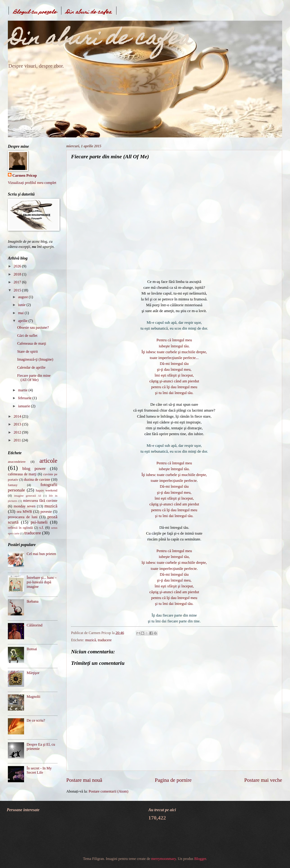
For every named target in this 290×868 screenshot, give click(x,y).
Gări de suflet (27, 336)
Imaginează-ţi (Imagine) (35, 359)
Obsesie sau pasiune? (33, 327)
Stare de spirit (27, 351)
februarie (25, 398)
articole (48, 461)
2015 (18, 290)
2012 (18, 432)
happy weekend (47, 490)
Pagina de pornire (173, 780)
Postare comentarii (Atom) (108, 791)
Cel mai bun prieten (41, 554)
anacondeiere (17, 462)
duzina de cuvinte (37, 479)
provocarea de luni (23, 517)
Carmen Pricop (25, 175)
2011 (18, 440)
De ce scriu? (36, 720)
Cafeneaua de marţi (32, 343)
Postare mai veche (263, 780)
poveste (46, 512)
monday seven (25, 506)
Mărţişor (33, 673)
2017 (18, 282)
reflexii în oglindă (20, 528)
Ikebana (33, 601)
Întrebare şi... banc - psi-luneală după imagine (42, 582)
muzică (91, 640)
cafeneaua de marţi (22, 474)
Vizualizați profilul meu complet (32, 183)
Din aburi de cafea (89, 12)
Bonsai (32, 649)
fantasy (13, 485)
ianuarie (24, 406)
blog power (34, 468)
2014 (18, 416)
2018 (18, 274)
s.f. (42, 528)
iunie (22, 305)
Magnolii (34, 697)
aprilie (23, 321)
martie (23, 390)
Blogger (200, 859)
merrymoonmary (163, 859)
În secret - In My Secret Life (39, 770)
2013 (18, 424)
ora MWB (24, 512)
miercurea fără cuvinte (40, 501)
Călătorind (35, 625)
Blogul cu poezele (35, 12)
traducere (105, 640)
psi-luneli (39, 522)
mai (21, 313)
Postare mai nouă (84, 780)
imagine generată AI (27, 496)
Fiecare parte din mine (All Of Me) (34, 378)
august (23, 297)
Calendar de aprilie (31, 367)
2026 (18, 266)
